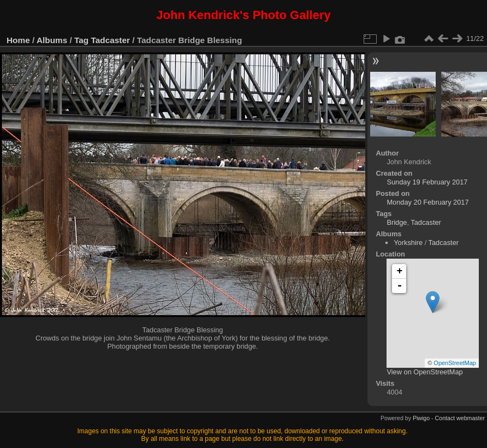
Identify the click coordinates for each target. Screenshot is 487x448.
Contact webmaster (460, 418)
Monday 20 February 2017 (427, 202)
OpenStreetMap (455, 363)
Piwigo (421, 418)
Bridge (397, 222)
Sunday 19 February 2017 (427, 182)
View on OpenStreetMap (424, 372)
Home (18, 40)
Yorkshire (408, 243)
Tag (81, 40)
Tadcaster (111, 40)
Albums (52, 40)
